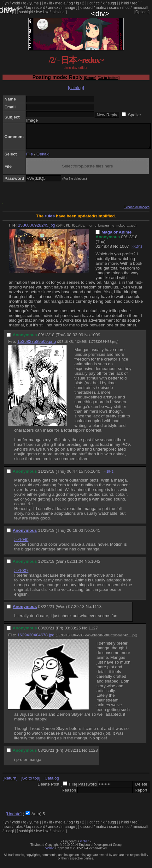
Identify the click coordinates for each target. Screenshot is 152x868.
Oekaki (43, 159)
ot (91, 3)
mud (126, 8)
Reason (69, 795)
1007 (124, 251)
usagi (9, 12)
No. (117, 251)
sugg (112, 3)
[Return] (90, 78)
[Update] (14, 819)
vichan (85, 846)
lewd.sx (42, 12)
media (60, 3)
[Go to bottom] (109, 78)
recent (40, 8)
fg (25, 3)
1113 (97, 611)
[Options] (142, 12)
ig (77, 3)
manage (68, 8)
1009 (96, 340)
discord (87, 8)
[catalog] (76, 88)
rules (19, 8)
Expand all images (137, 212)
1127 (93, 633)
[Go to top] (30, 783)
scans (114, 8)
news (7, 8)
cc (98, 3)
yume (34, 3)
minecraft (140, 8)
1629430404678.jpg (36, 640)
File (29, 159)
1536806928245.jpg (37, 230)
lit (51, 3)
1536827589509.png (37, 346)
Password (88, 789)
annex (53, 8)
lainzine (58, 12)
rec (135, 3)
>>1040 (21, 544)
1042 (96, 566)
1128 (93, 755)
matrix (101, 8)
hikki (125, 3)
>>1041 (108, 476)
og (71, 3)
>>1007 (21, 575)
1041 (96, 535)
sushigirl (26, 12)
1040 (96, 476)
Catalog (52, 783)
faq (29, 8)
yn (7, 3)
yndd (16, 3)
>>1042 (137, 251)
